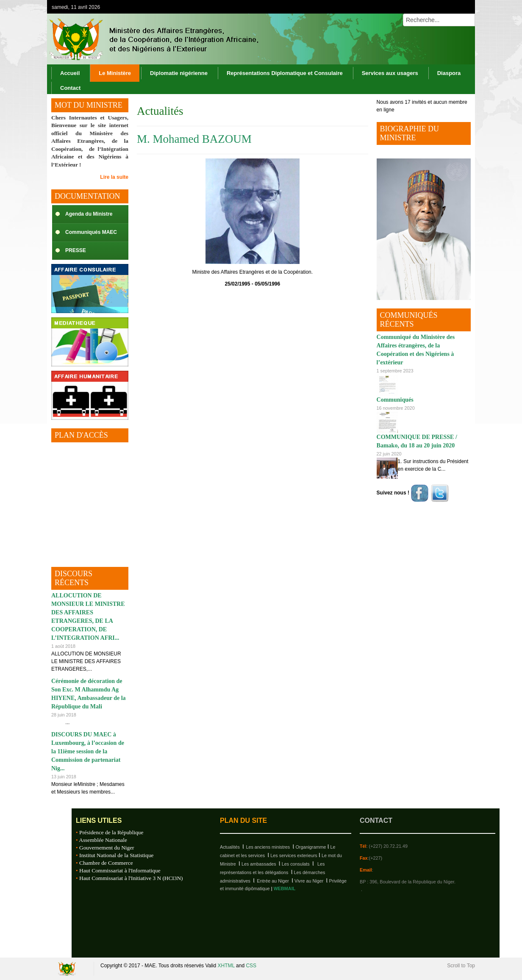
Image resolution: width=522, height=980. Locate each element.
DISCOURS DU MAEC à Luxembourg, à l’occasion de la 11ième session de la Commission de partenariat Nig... (88, 751)
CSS (251, 966)
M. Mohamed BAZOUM (194, 139)
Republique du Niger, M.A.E (68, 969)
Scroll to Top (461, 966)
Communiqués (395, 400)
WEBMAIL (285, 888)
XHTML (226, 966)
